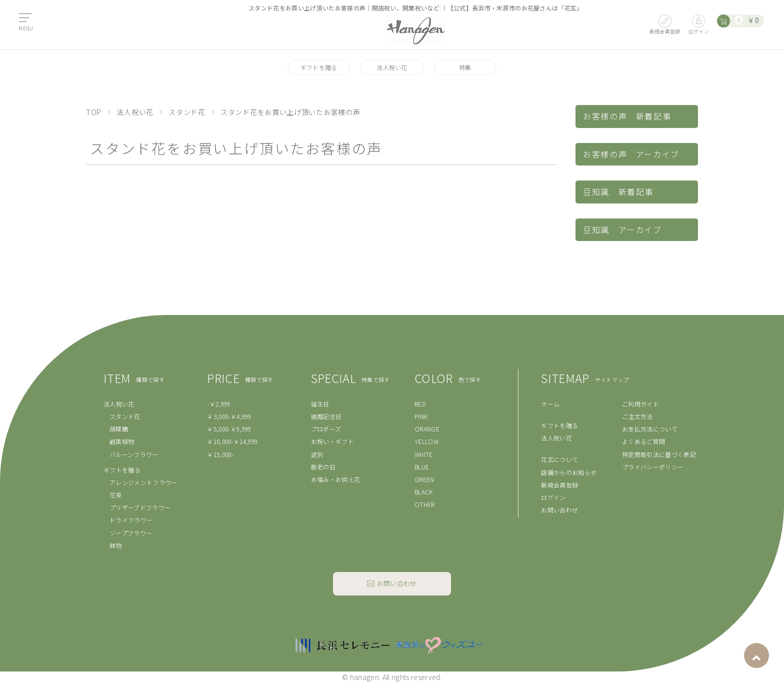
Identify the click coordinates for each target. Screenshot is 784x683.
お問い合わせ (559, 510)
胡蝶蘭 (119, 429)
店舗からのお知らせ (569, 472)
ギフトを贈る (319, 67)
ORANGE (427, 429)
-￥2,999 (218, 404)
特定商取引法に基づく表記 (659, 454)
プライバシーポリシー (653, 467)
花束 (116, 495)
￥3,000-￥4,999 (229, 416)
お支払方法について (650, 429)
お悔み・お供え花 (336, 479)
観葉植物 (122, 441)
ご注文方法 (637, 416)
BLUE (422, 467)
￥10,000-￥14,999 (232, 441)
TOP (94, 112)
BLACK (424, 492)
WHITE (424, 454)
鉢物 (116, 545)
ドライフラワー (131, 520)
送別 (317, 454)
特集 (465, 67)
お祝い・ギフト (332, 441)
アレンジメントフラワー (143, 482)
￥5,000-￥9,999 (229, 429)
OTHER (425, 504)
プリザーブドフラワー (140, 507)
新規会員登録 (559, 485)
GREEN (424, 479)
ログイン (553, 497)
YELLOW (426, 441)
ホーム (550, 404)
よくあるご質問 (643, 441)
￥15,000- (220, 454)
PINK (421, 416)
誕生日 (320, 404)
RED (420, 404)
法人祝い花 (392, 67)
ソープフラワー (131, 533)
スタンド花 (187, 112)
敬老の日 (323, 467)
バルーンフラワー (134, 454)
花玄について (559, 459)
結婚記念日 (326, 416)
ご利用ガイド (640, 404)
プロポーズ (326, 429)
